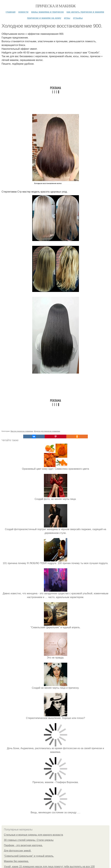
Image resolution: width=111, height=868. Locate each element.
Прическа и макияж (55, 6)
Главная (11, 12)
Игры (67, 18)
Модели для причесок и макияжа (47, 431)
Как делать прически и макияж (85, 12)
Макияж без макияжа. (16, 861)
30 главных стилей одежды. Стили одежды (29, 840)
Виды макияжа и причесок (48, 12)
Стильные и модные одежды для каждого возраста (33, 835)
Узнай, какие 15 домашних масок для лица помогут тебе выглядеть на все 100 (49, 867)
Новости (23, 12)
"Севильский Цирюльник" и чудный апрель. (29, 856)
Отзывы (78, 18)
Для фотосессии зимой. (18, 851)
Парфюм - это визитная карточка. (23, 845)
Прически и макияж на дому (44, 18)
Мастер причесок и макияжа (22, 431)
